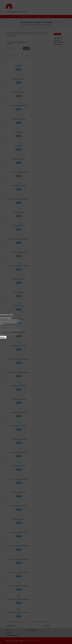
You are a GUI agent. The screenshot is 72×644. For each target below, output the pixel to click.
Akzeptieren (36, 333)
